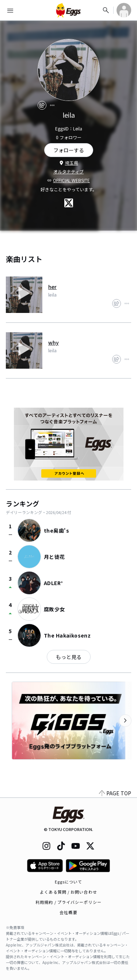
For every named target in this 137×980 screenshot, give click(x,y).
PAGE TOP (115, 793)
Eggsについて (69, 882)
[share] (42, 105)
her (52, 287)
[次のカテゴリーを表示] (125, 721)
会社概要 (68, 912)
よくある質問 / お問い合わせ (68, 892)
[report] (52, 105)
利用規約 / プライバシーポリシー (68, 902)
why (54, 342)
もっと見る (69, 657)
